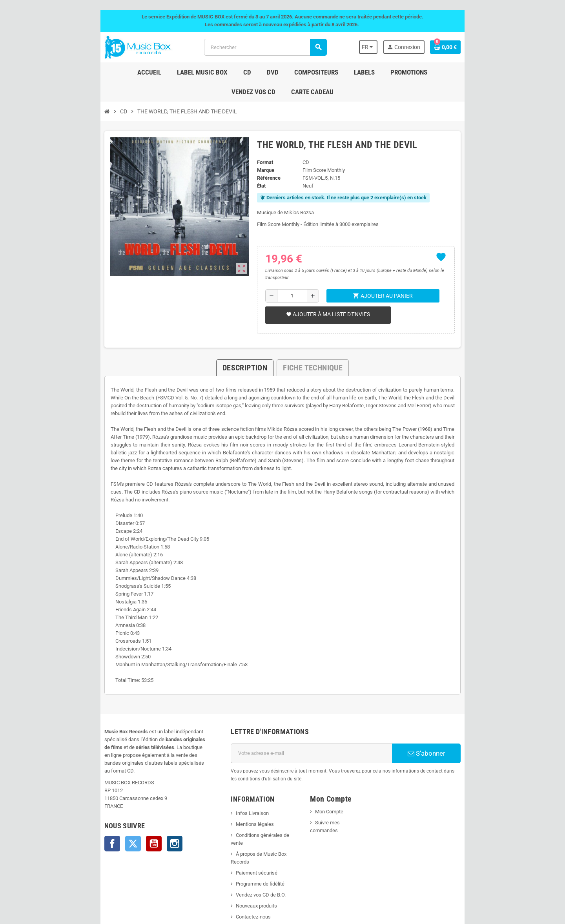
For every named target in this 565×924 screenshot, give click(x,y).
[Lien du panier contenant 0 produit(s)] (499, 47)
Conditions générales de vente (252, 777)
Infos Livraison (235, 755)
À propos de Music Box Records (253, 788)
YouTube (100, 778)
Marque (257, 150)
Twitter (80, 778)
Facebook (59, 778)
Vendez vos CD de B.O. (243, 821)
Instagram (121, 778)
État (253, 166)
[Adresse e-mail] (318, 703)
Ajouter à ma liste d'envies (322, 288)
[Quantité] (288, 269)
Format (256, 143)
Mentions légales (237, 766)
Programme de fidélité (242, 810)
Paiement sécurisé (239, 799)
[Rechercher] (263, 47)
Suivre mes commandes (348, 765)
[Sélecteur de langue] (417, 47)
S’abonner (469, 703)
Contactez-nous (236, 843)
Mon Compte (335, 754)
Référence (260, 158)
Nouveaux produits (239, 832)
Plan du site (231, 854)
